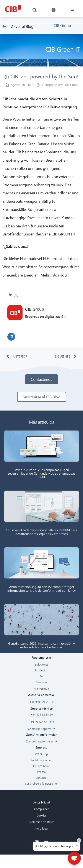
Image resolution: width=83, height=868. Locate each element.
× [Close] (79, 840)
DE (16, 295)
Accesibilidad (42, 802)
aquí (64, 275)
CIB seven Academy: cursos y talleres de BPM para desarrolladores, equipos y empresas (41, 532)
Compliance (42, 809)
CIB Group (62, 25)
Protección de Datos (42, 822)
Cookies (42, 815)
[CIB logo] (13, 9)
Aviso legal (41, 828)
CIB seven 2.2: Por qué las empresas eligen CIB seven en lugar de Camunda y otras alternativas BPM (41, 473)
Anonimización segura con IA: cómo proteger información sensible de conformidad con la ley (41, 589)
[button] (54, 10)
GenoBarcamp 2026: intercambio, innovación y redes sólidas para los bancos (41, 645)
